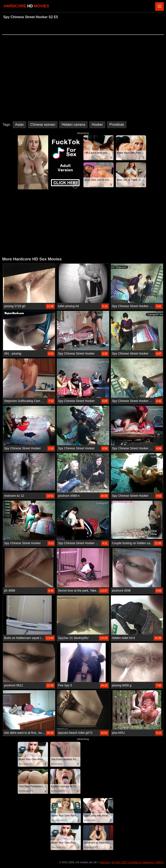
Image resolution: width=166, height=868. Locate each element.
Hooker (97, 125)
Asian (19, 125)
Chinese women (43, 125)
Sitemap (105, 862)
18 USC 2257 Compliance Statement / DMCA (138, 862)
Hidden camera (73, 125)
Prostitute (117, 125)
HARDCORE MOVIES (26, 6)
